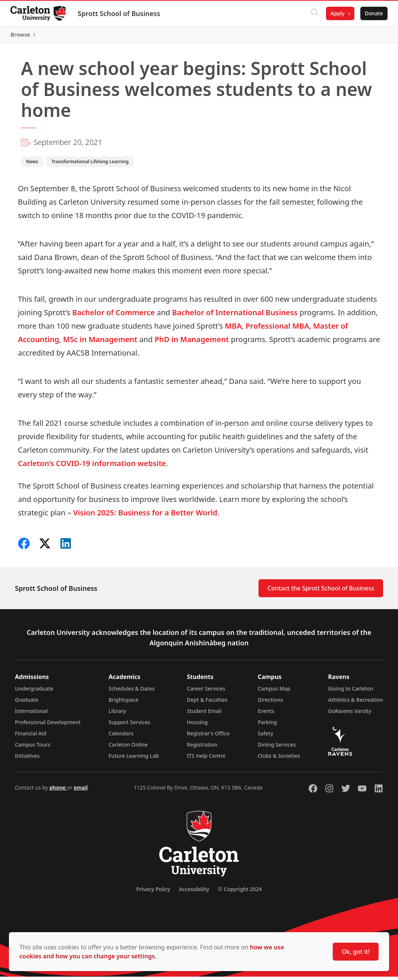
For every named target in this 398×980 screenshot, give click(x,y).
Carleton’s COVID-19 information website (92, 467)
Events (266, 714)
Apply (336, 13)
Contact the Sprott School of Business (321, 592)
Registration (202, 748)
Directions (270, 703)
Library (117, 714)
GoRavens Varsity (350, 714)
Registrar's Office (208, 737)
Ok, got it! (356, 952)
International (31, 714)
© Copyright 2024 (240, 892)
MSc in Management (100, 343)
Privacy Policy (153, 892)
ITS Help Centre (206, 759)
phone (58, 791)
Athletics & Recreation (356, 703)
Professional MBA (278, 329)
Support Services (129, 725)
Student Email (204, 714)
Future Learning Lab (134, 759)
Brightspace (123, 703)
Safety (266, 737)
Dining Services (277, 748)
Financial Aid (31, 737)
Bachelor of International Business (235, 316)
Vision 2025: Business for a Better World (145, 516)
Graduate (27, 703)
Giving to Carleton (351, 692)
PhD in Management (192, 343)
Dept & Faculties (207, 703)
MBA (233, 329)
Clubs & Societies (279, 759)
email (81, 791)
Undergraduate (34, 692)
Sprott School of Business (120, 13)
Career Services (206, 692)
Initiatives (27, 759)
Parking (267, 725)
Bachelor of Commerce (114, 316)
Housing (197, 725)
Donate (372, 13)
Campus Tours (33, 748)
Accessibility (194, 892)
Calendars (121, 737)
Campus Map (274, 692)
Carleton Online (128, 748)
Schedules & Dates (132, 692)
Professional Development (48, 725)
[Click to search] (313, 13)
